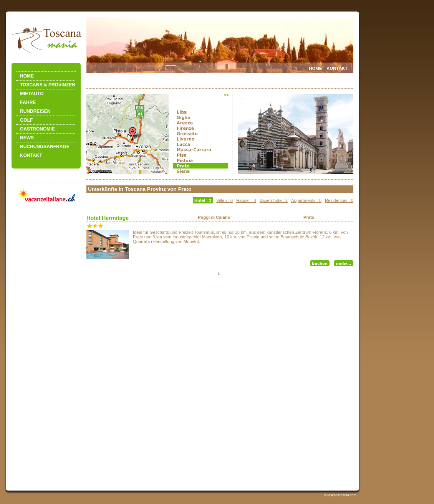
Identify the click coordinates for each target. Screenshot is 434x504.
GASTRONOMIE (37, 129)
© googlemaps (100, 171)
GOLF (26, 120)
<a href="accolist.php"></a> (220, 335)
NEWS (27, 138)
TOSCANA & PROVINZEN (48, 85)
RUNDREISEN (35, 111)
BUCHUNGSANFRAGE (45, 147)
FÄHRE (28, 102)
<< (226, 95)
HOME (27, 76)
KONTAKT (31, 155)
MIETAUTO (32, 94)
